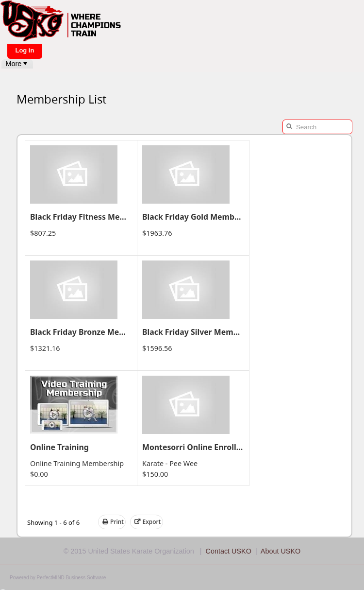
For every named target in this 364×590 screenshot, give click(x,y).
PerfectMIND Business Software (72, 578)
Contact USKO (229, 551)
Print (113, 522)
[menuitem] (17, 64)
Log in (25, 50)
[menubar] (17, 64)
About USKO (281, 551)
